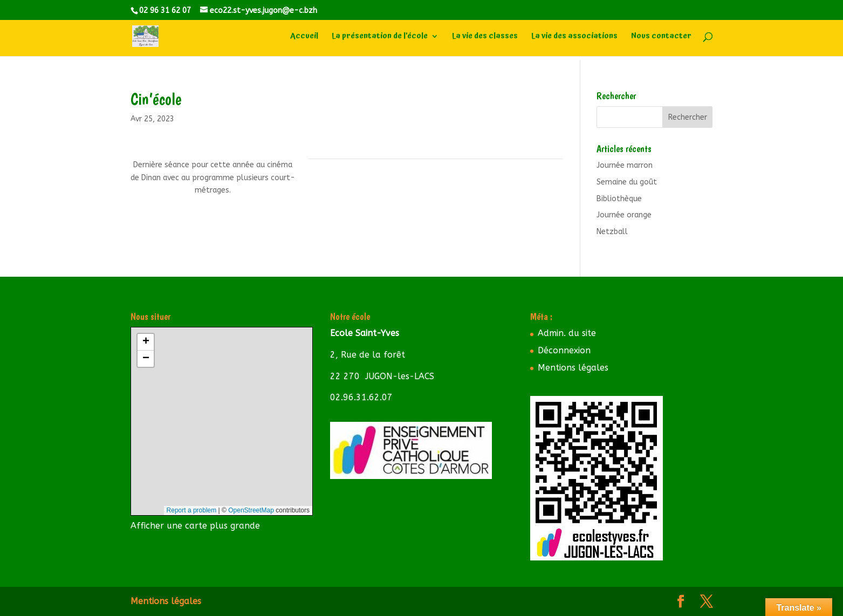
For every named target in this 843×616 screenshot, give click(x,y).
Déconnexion (564, 350)
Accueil (304, 37)
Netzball (612, 232)
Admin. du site (567, 333)
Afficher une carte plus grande (195, 526)
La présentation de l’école (380, 37)
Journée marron (625, 165)
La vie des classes (485, 37)
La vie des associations (574, 37)
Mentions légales (573, 368)
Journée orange (624, 215)
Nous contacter (661, 37)
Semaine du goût (627, 182)
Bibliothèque (619, 199)
